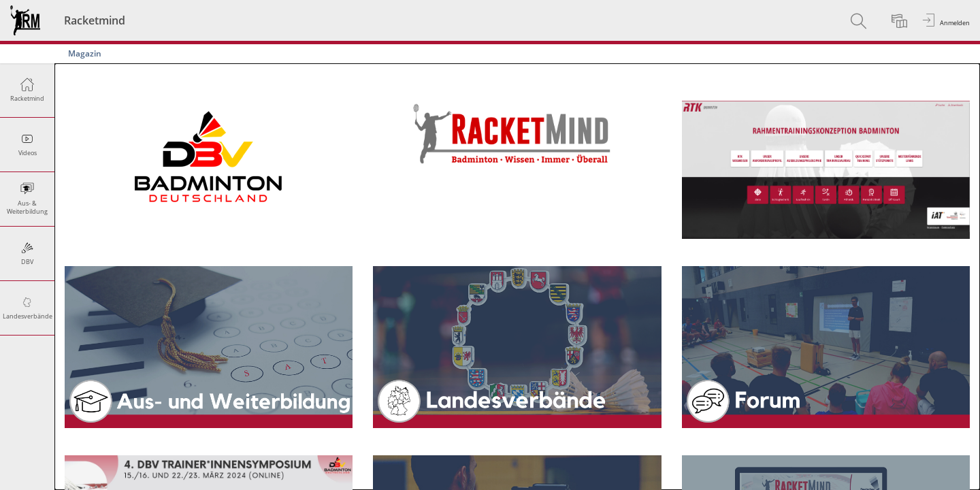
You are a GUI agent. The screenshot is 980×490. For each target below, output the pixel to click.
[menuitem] (860, 20)
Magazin (85, 53)
